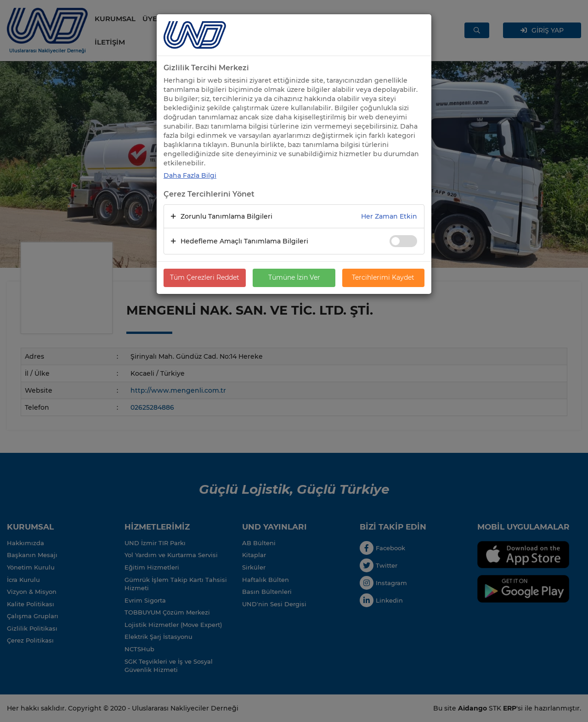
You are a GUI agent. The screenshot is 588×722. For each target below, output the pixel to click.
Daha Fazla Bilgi (190, 175)
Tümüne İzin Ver (294, 278)
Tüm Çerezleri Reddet (205, 278)
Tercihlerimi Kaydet (383, 278)
